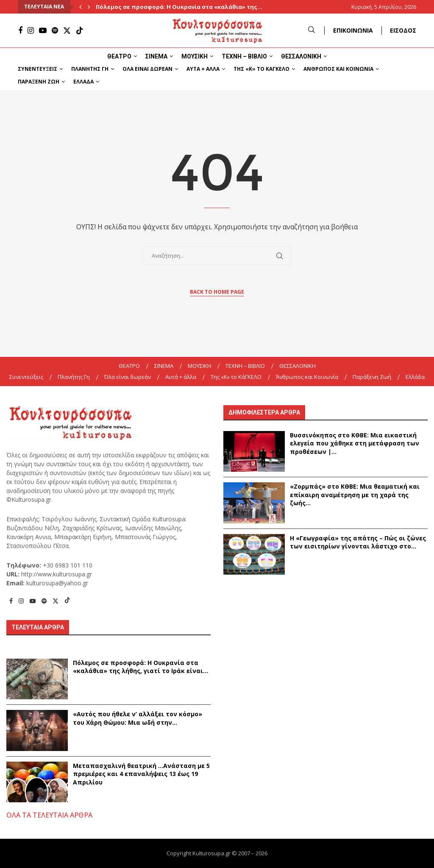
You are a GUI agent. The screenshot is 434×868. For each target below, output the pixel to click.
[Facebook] (20, 31)
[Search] (312, 30)
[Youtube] (43, 31)
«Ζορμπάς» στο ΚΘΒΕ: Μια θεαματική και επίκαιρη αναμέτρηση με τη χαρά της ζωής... (355, 495)
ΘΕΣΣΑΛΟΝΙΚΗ (301, 56)
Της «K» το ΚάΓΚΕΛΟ (262, 69)
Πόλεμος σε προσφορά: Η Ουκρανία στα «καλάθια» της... (179, 7)
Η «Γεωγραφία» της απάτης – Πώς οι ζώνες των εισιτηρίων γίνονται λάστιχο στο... (358, 542)
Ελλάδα (83, 82)
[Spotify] (55, 31)
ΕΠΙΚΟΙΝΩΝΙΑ (353, 30)
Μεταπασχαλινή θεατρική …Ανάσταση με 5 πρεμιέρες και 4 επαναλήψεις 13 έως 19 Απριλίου (141, 774)
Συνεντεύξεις (38, 69)
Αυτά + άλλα (203, 69)
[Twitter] (67, 31)
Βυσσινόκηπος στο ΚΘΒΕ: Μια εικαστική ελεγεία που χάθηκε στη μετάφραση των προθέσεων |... (355, 443)
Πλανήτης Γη (90, 69)
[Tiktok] (80, 31)
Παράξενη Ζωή (39, 82)
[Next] (89, 7)
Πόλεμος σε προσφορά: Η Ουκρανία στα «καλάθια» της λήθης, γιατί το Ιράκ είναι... (140, 667)
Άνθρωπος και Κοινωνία (338, 69)
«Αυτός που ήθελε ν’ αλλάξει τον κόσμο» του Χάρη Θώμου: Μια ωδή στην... (138, 718)
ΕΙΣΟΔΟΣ (403, 30)
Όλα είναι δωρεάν (147, 69)
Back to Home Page (217, 292)
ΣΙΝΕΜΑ (156, 56)
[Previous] (81, 7)
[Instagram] (31, 31)
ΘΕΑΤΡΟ (119, 56)
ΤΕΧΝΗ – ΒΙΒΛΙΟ (244, 56)
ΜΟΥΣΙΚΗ (195, 56)
